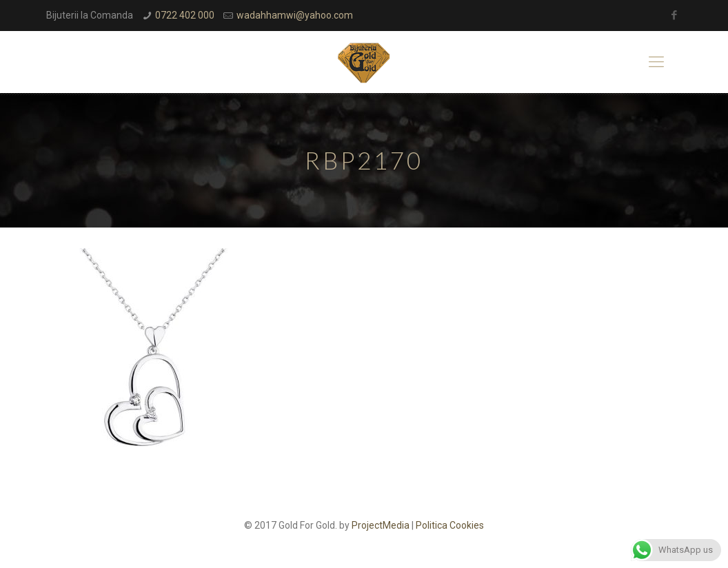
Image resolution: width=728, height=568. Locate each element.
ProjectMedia (381, 525)
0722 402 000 (185, 15)
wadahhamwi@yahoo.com (295, 15)
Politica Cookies (450, 525)
